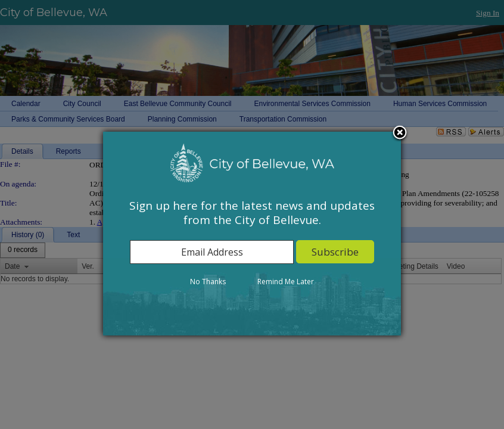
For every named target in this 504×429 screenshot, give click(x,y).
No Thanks (208, 282)
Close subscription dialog (400, 133)
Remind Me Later (286, 282)
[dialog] (252, 234)
